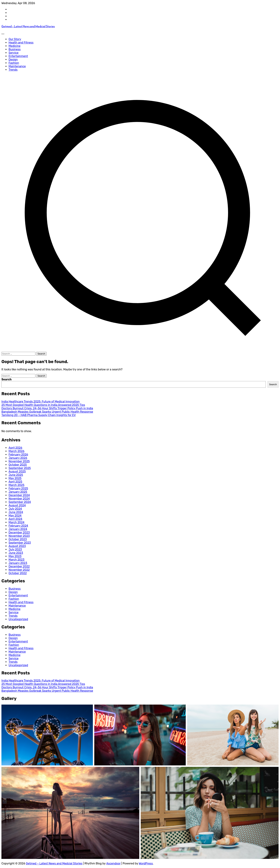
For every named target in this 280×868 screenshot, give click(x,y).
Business (15, 49)
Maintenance (17, 66)
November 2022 (19, 570)
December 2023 (19, 532)
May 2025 (15, 478)
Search (7, 379)
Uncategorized (18, 619)
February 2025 (18, 488)
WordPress (146, 863)
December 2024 (19, 495)
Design (13, 60)
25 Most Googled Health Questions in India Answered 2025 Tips (43, 405)
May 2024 (15, 516)
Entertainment (18, 56)
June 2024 (16, 512)
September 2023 (20, 543)
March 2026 (17, 451)
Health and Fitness (21, 43)
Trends (13, 70)
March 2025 (16, 485)
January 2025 (18, 492)
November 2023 (19, 536)
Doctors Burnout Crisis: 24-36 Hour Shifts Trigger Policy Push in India (47, 408)
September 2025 (20, 468)
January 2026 (18, 458)
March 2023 (17, 560)
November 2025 (19, 461)
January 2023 (18, 563)
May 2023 (15, 556)
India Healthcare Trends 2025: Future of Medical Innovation (41, 402)
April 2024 (15, 519)
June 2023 (16, 553)
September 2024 (20, 502)
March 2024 (17, 522)
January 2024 (18, 529)
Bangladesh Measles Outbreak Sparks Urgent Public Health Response (47, 412)
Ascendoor (113, 863)
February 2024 (18, 526)
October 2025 (18, 465)
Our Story (15, 39)
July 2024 (15, 509)
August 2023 (17, 546)
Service (14, 53)
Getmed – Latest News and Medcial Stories (28, 26)
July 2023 (15, 549)
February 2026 (18, 455)
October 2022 (18, 573)
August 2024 (17, 505)
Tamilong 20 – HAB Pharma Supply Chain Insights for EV (39, 415)
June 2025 (16, 475)
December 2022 (19, 566)
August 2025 (17, 471)
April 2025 (15, 482)
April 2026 (15, 448)
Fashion (14, 63)
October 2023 (18, 539)
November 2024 (19, 499)
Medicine (14, 46)
